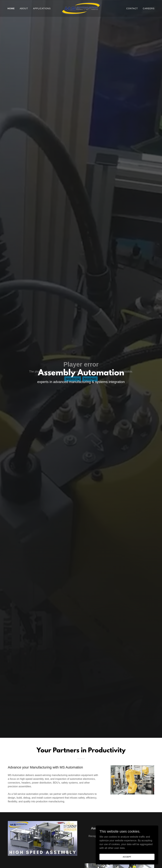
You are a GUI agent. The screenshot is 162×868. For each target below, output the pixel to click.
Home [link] (11, 8)
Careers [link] (149, 8)
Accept (127, 857)
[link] (81, 8)
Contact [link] (132, 8)
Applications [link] (42, 8)
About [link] (24, 8)
